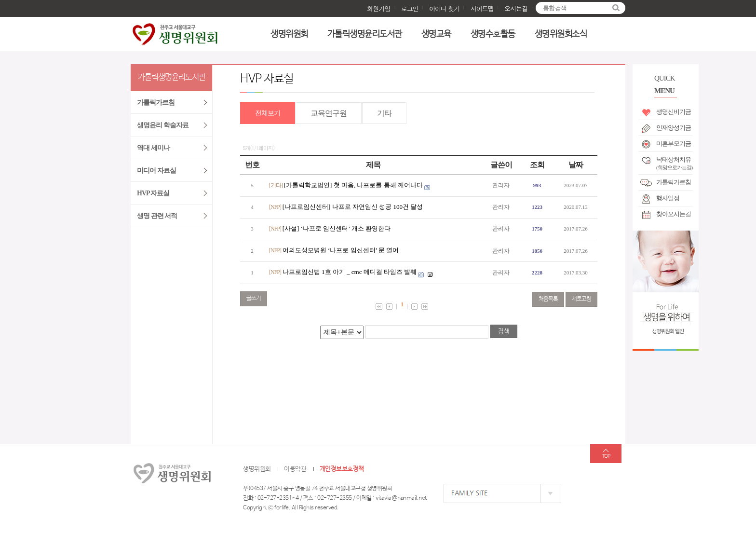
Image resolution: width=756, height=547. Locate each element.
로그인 (410, 8)
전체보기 (268, 113)
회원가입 (378, 8)
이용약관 (295, 469)
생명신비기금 (674, 112)
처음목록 (548, 299)
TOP (606, 456)
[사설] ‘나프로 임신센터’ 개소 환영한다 (337, 228)
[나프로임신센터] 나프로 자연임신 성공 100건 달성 (353, 207)
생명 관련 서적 (157, 216)
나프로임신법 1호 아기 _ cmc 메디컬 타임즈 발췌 (350, 272)
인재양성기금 (674, 128)
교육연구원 (329, 113)
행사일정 (668, 198)
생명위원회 (289, 34)
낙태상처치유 (674, 162)
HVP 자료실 (153, 193)
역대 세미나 (153, 148)
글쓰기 (254, 299)
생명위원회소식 (561, 34)
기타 (384, 113)
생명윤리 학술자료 (163, 125)
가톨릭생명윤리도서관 (365, 34)
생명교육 (436, 34)
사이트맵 (482, 8)
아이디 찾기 (444, 8)
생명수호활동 (493, 34)
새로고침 (581, 299)
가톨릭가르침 (674, 182)
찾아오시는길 (674, 214)
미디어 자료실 (156, 171)
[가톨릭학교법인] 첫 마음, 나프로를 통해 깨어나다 (353, 185)
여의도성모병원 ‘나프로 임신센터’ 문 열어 (341, 250)
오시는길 (516, 8)
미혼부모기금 (674, 144)
